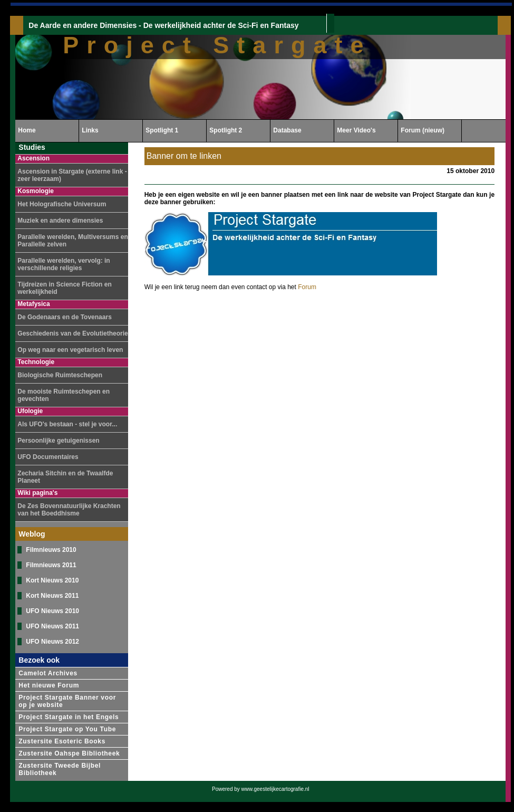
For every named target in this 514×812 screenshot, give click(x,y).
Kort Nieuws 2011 (52, 596)
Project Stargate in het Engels (69, 717)
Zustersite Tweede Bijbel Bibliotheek (60, 769)
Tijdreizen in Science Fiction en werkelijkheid (65, 288)
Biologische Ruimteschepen (60, 375)
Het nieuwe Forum (49, 685)
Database (287, 130)
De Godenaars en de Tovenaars (65, 317)
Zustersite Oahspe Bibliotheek (69, 753)
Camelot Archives (48, 673)
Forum (307, 287)
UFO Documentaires (48, 457)
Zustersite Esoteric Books (62, 741)
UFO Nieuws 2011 (52, 626)
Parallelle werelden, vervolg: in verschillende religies (64, 264)
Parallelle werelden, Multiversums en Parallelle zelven (72, 241)
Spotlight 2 (226, 130)
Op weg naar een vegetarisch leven (70, 350)
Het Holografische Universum (62, 204)
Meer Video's (356, 130)
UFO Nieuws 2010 (52, 611)
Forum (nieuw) (423, 130)
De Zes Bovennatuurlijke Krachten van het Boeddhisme (69, 510)
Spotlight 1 (162, 130)
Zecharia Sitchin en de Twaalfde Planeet (65, 477)
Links (90, 130)
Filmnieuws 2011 (51, 565)
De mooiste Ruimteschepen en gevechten (64, 395)
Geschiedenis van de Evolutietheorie (72, 333)
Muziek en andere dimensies (60, 221)
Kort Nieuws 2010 (52, 580)
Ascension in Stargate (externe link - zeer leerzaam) (72, 175)
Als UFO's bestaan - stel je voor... (67, 424)
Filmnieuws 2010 (51, 550)
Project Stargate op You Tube (67, 729)
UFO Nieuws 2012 (52, 642)
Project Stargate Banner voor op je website (67, 701)
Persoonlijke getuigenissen (58, 441)
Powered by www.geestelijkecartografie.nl (261, 789)
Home (27, 130)
